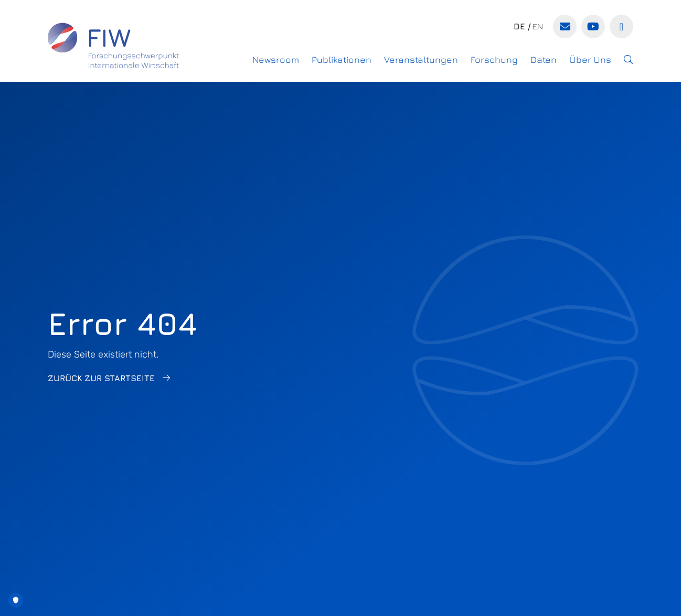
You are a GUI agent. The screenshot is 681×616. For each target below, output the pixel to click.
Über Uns (590, 60)
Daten (544, 60)
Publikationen (342, 60)
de (519, 26)
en (538, 26)
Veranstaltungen (421, 60)
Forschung (494, 60)
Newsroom (276, 60)
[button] (629, 60)
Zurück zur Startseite (101, 378)
